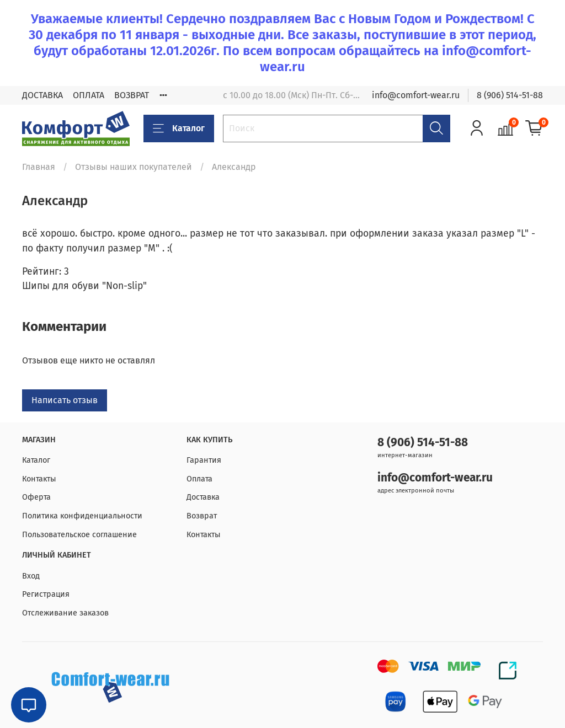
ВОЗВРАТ (132, 95)
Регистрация (46, 594)
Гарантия (204, 460)
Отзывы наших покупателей (134, 167)
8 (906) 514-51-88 (510, 95)
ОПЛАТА (89, 95)
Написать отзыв (65, 400)
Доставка (203, 497)
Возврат (202, 516)
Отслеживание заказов (65, 613)
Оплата (199, 479)
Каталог (179, 129)
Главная (39, 167)
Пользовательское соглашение (79, 535)
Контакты (39, 479)
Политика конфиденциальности (82, 516)
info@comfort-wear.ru (416, 95)
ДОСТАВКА (42, 95)
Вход (31, 576)
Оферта (36, 497)
